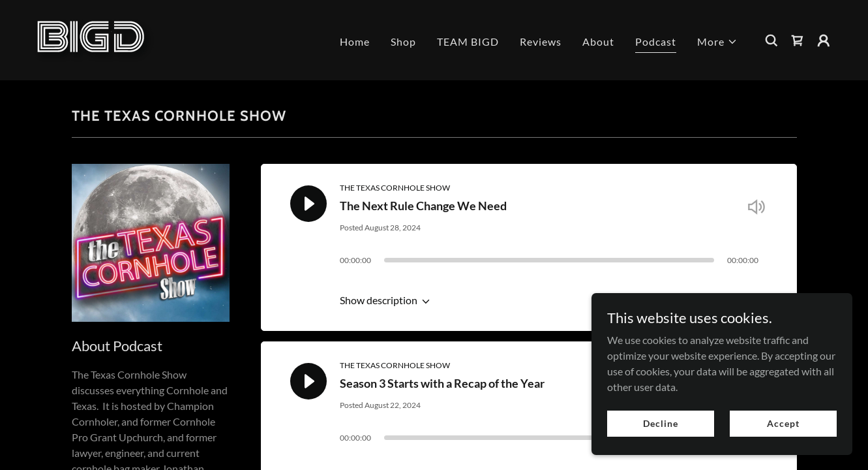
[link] (93, 39)
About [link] (598, 41)
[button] (717, 42)
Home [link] (355, 41)
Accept (783, 423)
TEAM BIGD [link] (468, 41)
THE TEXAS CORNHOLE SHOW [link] (395, 188)
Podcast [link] (656, 41)
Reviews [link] (541, 41)
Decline (660, 423)
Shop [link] (403, 41)
